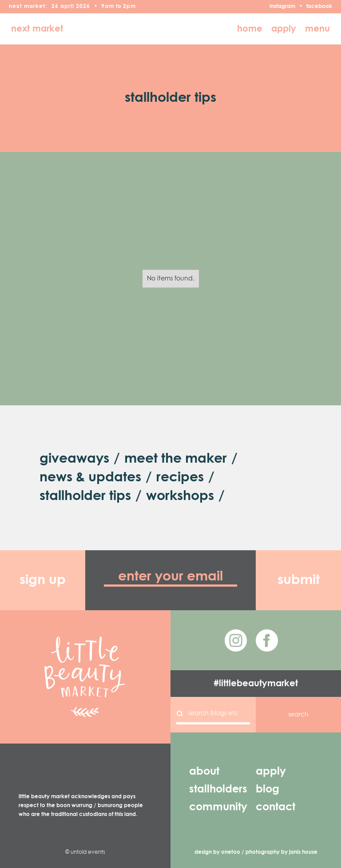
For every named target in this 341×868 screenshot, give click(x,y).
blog (268, 789)
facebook (319, 7)
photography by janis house (282, 852)
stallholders (218, 789)
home (250, 29)
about (204, 772)
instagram (282, 7)
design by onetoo (217, 852)
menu (317, 29)
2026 (83, 7)
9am (108, 7)
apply (284, 29)
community (218, 807)
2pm (129, 7)
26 (55, 7)
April (67, 7)
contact (276, 807)
